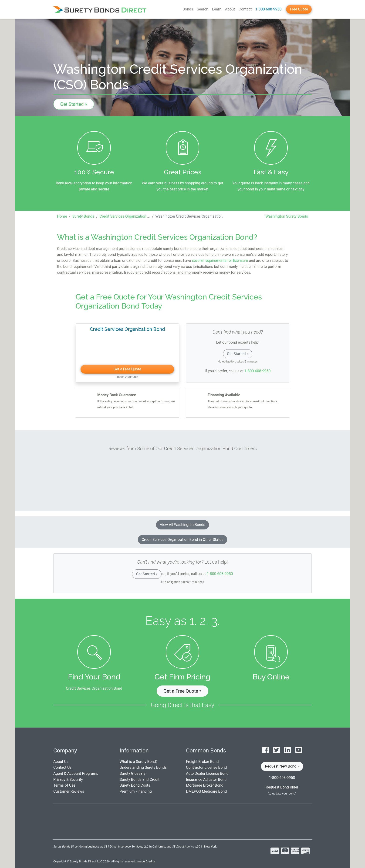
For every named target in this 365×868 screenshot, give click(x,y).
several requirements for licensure (220, 261)
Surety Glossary (133, 773)
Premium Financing (136, 791)
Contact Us (63, 767)
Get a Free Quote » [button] (183, 691)
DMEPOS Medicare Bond (206, 791)
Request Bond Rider (282, 787)
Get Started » (74, 104)
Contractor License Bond (206, 767)
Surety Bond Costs (135, 785)
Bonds (188, 9)
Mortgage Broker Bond (205, 785)
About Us (61, 762)
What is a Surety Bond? (139, 762)
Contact (245, 9)
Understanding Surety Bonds (143, 767)
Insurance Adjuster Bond (206, 780)
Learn (217, 9)
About (230, 9)
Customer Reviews (69, 791)
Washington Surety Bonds (287, 216)
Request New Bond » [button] (282, 766)
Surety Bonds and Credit (140, 780)
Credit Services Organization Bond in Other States (183, 540)
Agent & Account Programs (76, 773)
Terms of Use (64, 785)
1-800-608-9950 (268, 9)
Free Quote (299, 9)
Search (203, 9)
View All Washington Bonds (182, 525)
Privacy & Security (68, 780)
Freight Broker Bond (202, 762)
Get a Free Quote (127, 369)
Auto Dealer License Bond (207, 773)
